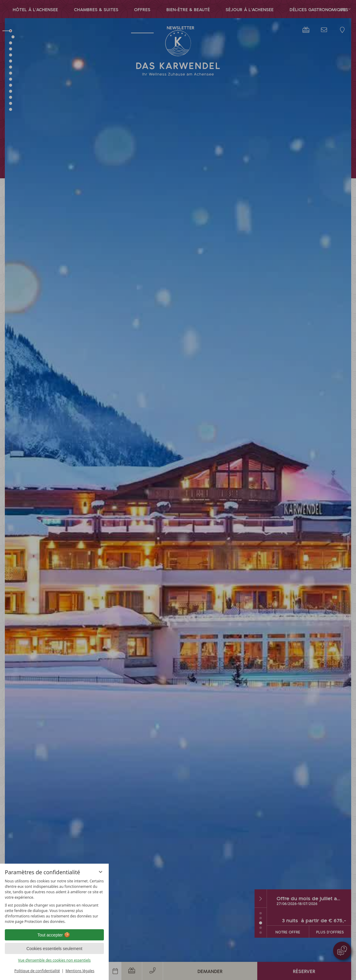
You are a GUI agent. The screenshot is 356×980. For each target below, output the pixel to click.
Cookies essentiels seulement (54, 949)
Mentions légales (80, 971)
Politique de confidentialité (37, 971)
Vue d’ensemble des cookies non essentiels (55, 960)
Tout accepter (54, 935)
